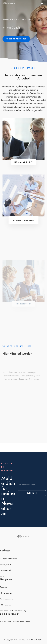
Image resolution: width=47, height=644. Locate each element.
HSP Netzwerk (5, 605)
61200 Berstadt (6, 570)
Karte (2, 576)
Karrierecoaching (6, 599)
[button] (43, 3)
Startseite (3, 587)
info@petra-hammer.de (9, 558)
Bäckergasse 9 (5, 564)
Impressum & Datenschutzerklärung (13, 611)
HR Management (6, 593)
